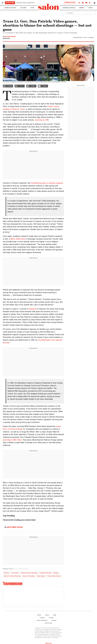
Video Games (41, 576)
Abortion (6, 573)
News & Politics (10, 8)
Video (90, 8)
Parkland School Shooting (29, 573)
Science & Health (69, 8)
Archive (54, 621)
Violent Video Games (54, 576)
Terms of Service (42, 621)
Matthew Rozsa (10, 37)
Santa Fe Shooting (28, 576)
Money (82, 8)
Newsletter (70, 3)
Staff (55, 615)
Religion (56, 573)
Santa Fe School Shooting (12, 576)
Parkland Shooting (45, 573)
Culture (23, 8)
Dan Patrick (15, 573)
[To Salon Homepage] (49, 7)
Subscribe (10, 3)
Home (39, 615)
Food (32, 8)
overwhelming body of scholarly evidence (47, 183)
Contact (42, 618)
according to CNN (42, 120)
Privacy (51, 618)
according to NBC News (12, 440)
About (47, 615)
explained (32, 309)
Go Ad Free (48, 623)
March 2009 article (18, 239)
